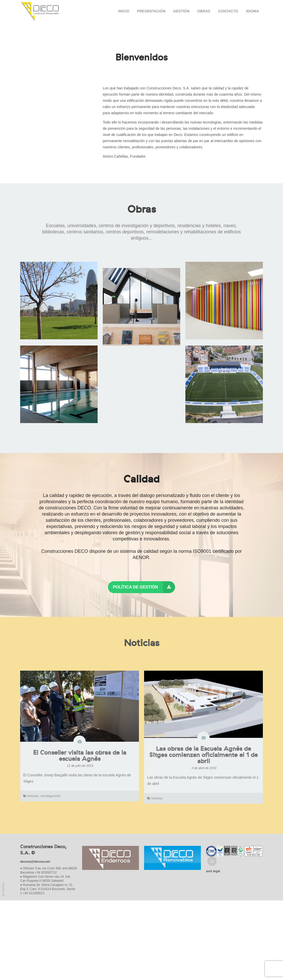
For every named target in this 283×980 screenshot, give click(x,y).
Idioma (252, 11)
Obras (204, 11)
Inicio (124, 11)
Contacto (228, 11)
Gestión (181, 11)
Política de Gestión (144, 667)
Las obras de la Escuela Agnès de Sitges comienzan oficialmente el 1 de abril (203, 835)
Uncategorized (50, 876)
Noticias (33, 876)
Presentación (151, 11)
